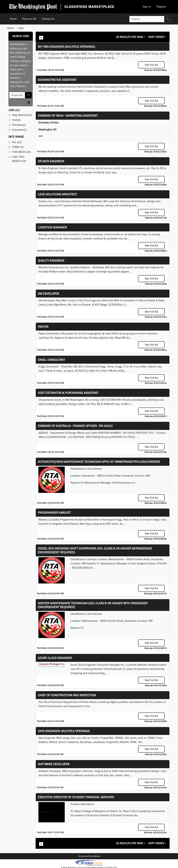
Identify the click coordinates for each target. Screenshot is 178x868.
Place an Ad (29, 19)
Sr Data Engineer (51, 161)
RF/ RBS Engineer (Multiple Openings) (66, 47)
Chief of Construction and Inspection (67, 695)
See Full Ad (151, 65)
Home (13, 19)
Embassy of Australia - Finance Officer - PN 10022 (75, 426)
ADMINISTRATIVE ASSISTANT (57, 80)
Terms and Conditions (89, 856)
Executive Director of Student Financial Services (76, 797)
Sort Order (156, 37)
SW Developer (48, 294)
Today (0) (18, 147)
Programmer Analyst (54, 513)
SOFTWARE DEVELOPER (54, 764)
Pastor (43, 327)
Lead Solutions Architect (57, 194)
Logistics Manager (52, 227)
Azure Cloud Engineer (55, 658)
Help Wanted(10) (22, 115)
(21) (14, 110)
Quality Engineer (51, 261)
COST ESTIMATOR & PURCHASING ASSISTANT (68, 393)
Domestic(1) (19, 125)
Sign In (147, 7)
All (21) (17, 142)
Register (161, 7)
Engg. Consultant (51, 360)
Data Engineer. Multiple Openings (64, 731)
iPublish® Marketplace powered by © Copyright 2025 (89, 863)
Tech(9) (16, 120)
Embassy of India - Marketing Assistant (68, 116)
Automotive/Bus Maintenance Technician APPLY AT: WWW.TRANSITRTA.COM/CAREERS (99, 462)
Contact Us (48, 19)
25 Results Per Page (130, 37)
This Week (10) (21, 152)
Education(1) (19, 130)
